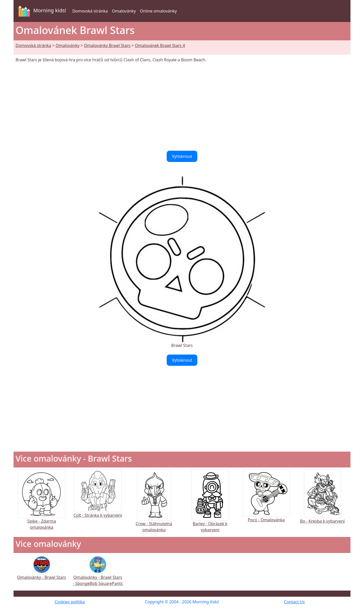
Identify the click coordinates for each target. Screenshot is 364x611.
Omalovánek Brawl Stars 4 (160, 45)
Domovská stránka (90, 11)
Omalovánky (124, 11)
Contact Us (294, 602)
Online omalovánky (158, 11)
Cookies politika (70, 602)
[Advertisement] (182, 107)
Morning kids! (41, 11)
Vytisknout (182, 156)
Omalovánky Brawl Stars (107, 45)
